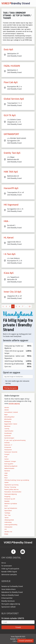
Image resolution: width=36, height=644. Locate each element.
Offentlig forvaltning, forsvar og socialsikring (17, 480)
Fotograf (7, 454)
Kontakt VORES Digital (9, 572)
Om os (4, 563)
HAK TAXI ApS (11, 172)
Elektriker (7, 443)
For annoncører (7, 566)
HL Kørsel (9, 238)
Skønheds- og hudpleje (11, 504)
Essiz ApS (8, 49)
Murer (6, 478)
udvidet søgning (14, 403)
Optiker (6, 482)
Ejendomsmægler (9, 438)
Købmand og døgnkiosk (11, 466)
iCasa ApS (9, 273)
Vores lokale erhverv (9, 589)
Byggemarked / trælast (11, 424)
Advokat (7, 408)
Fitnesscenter (8, 450)
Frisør (6, 457)
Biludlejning (8, 422)
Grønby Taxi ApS (12, 153)
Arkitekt (7, 410)
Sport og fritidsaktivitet (11, 508)
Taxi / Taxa (7, 515)
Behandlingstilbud (9, 417)
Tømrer (6, 518)
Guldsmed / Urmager (10, 461)
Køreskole (7, 471)
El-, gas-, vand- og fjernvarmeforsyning (15, 440)
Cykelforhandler (9, 431)
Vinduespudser (8, 527)
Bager (6, 415)
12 (30, 306)
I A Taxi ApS (10, 254)
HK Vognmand (11, 205)
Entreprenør (8, 447)
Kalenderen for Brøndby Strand (12, 592)
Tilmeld (18, 627)
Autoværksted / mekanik (11, 412)
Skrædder (7, 501)
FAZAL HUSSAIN (12, 66)
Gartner (7, 459)
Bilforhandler (8, 419)
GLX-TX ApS (10, 115)
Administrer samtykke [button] (9, 575)
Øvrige (6, 534)
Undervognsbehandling (11, 525)
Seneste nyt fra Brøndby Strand (12, 586)
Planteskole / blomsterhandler (13, 492)
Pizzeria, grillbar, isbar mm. (12, 489)
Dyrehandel (8, 436)
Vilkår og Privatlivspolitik (10, 569)
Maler (6, 475)
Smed (6, 506)
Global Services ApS (14, 99)
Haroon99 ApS (11, 188)
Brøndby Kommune (8, 601)
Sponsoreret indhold (8, 607)
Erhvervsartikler (7, 598)
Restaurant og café (10, 499)
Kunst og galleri (9, 464)
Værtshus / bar (8, 532)
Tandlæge (7, 513)
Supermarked (8, 511)
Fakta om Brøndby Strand (10, 595)
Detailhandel (8, 433)
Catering (7, 429)
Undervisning (8, 522)
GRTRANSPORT (11, 134)
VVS (5, 529)
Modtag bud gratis (11, 388)
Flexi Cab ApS (11, 82)
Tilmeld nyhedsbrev (25, 641)
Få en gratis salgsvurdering (11, 604)
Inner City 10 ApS (12, 292)
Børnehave (7, 426)
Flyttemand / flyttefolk (11, 452)
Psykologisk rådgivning (11, 494)
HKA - (7, 221)
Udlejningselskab (9, 520)
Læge (6, 473)
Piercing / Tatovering (10, 487)
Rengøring (7, 497)
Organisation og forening (11, 485)
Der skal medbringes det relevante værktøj (17, 382)
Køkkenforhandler (9, 468)
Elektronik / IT (8, 445)
